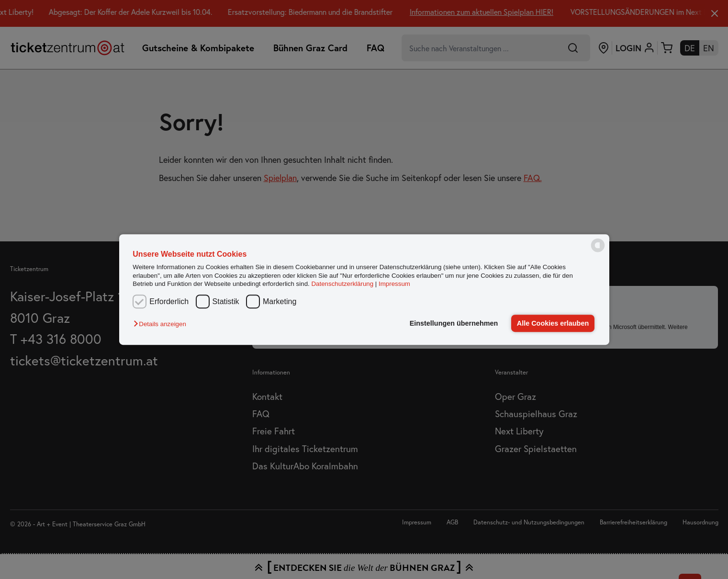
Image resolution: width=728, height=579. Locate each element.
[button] (162, 324)
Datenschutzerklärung (342, 284)
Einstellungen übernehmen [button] (454, 323)
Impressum (394, 284)
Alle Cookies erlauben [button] (553, 323)
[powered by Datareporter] (598, 251)
